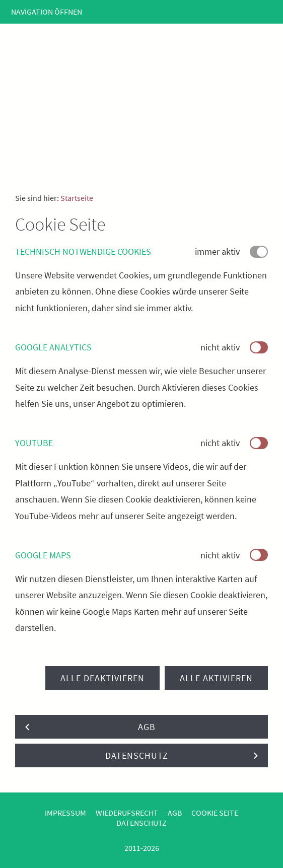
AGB (175, 813)
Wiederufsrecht (127, 813)
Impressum (65, 813)
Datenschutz (141, 823)
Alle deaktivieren (102, 678)
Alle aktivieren (216, 678)
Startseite (77, 198)
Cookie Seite (215, 813)
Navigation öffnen (47, 12)
